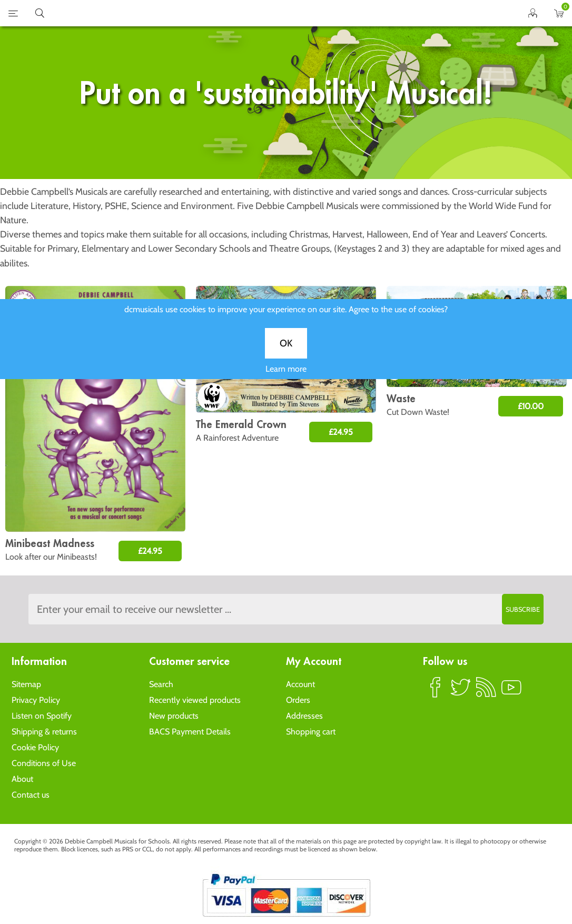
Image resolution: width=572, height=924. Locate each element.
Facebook (436, 692)
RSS (486, 692)
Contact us (31, 795)
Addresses (304, 716)
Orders (298, 700)
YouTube (511, 692)
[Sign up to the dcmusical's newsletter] (286, 609)
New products (174, 716)
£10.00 (531, 406)
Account (300, 684)
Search (161, 684)
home (273, 13)
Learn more (286, 376)
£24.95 (150, 551)
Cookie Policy (35, 747)
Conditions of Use (44, 763)
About (22, 779)
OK (286, 351)
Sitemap (26, 684)
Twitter (461, 692)
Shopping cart (311, 732)
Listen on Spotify (42, 716)
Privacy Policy (36, 700)
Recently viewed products (195, 700)
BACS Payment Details (190, 732)
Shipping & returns (44, 732)
